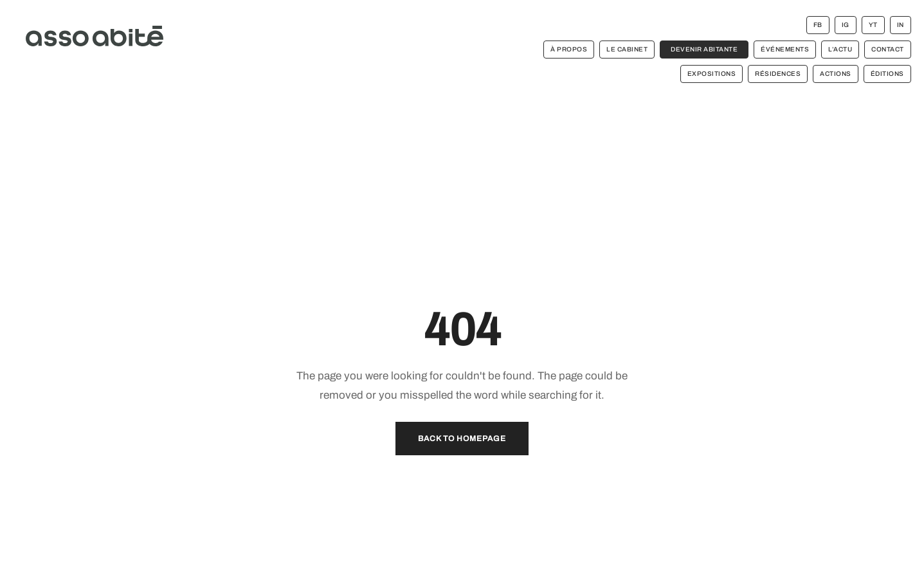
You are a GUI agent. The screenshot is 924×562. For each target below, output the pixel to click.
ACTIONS (836, 74)
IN (901, 25)
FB (818, 25)
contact (888, 49)
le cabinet (627, 49)
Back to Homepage (462, 439)
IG (846, 25)
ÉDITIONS (887, 74)
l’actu (840, 49)
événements (785, 49)
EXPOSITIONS (712, 74)
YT (873, 25)
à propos (569, 49)
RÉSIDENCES (778, 74)
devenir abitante (704, 49)
